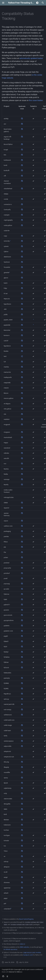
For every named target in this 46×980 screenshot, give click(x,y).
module (32, 952)
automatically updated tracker (31, 58)
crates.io (22, 944)
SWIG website (24, 947)
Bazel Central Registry (26, 919)
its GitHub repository (10, 949)
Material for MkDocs (16, 972)
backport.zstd (28, 955)
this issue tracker (36, 100)
